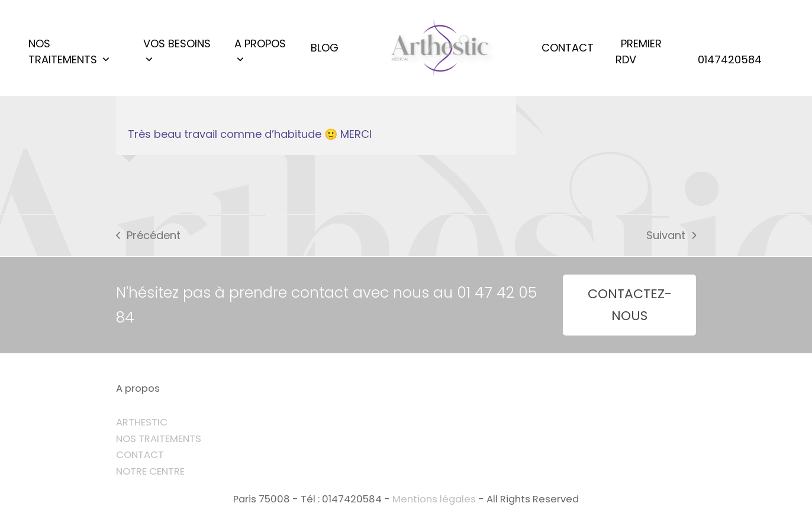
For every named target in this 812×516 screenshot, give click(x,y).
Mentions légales (434, 499)
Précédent (148, 236)
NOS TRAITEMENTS (159, 439)
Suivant (671, 236)
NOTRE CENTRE (150, 471)
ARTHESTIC (142, 422)
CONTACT (140, 455)
